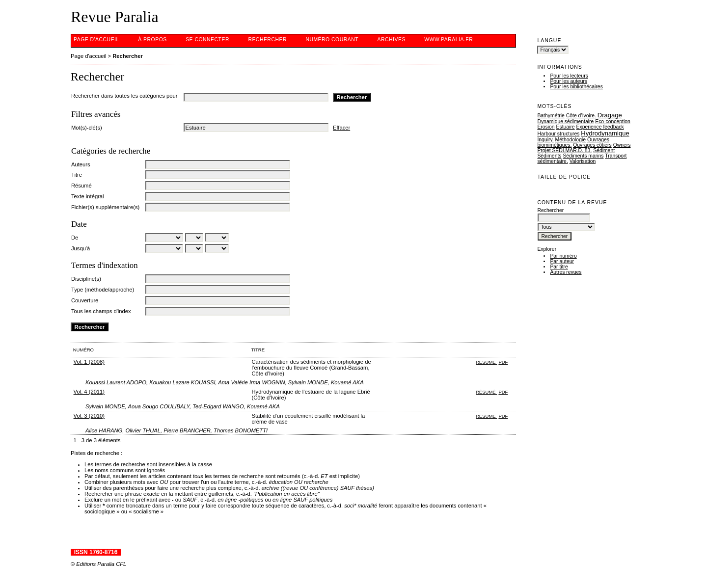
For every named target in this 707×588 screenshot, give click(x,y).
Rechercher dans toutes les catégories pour (124, 96)
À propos (152, 40)
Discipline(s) (86, 279)
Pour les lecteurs (569, 76)
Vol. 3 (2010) (89, 416)
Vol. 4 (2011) (89, 392)
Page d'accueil (96, 40)
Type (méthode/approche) (103, 290)
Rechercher (267, 40)
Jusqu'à (81, 248)
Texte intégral (88, 196)
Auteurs (81, 164)
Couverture (85, 300)
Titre (77, 175)
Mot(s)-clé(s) (87, 128)
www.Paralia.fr (449, 40)
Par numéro (563, 256)
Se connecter (207, 40)
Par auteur (562, 261)
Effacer (341, 128)
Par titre (559, 267)
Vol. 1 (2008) (89, 362)
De (75, 238)
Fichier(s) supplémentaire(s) (105, 207)
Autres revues (566, 272)
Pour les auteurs (569, 81)
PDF (503, 362)
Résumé (82, 186)
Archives (392, 40)
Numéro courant (332, 40)
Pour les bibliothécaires (576, 87)
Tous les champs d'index (101, 311)
